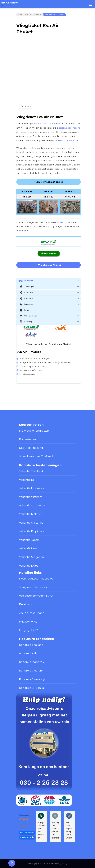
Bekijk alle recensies (27, 832)
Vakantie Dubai (29, 566)
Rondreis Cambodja (32, 679)
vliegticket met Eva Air (43, 124)
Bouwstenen (27, 439)
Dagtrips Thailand (31, 448)
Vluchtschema (28, 316)
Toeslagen (27, 287)
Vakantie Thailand (31, 471)
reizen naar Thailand (70, 128)
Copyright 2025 (29, 630)
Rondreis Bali (28, 653)
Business (26, 304)
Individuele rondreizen (34, 431)
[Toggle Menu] (91, 4)
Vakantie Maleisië (31, 514)
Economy (26, 293)
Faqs (24, 310)
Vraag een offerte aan (33, 587)
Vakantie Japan (29, 540)
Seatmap (26, 322)
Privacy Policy (28, 622)
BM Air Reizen (10, 3)
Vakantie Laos (28, 548)
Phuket (60, 222)
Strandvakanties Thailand (36, 456)
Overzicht (26, 281)
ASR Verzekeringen (32, 613)
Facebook (26, 604)
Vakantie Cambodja (32, 505)
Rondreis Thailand (31, 645)
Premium (26, 298)
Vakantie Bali (28, 480)
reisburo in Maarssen (68, 140)
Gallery (27, 106)
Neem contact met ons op (36, 579)
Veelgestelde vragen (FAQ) (36, 596)
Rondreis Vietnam (31, 671)
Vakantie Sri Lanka (31, 523)
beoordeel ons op (26, 837)
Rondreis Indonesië (32, 662)
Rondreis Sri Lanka (32, 688)
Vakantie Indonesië (32, 488)
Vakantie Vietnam (31, 497)
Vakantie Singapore (32, 557)
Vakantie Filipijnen (31, 531)
